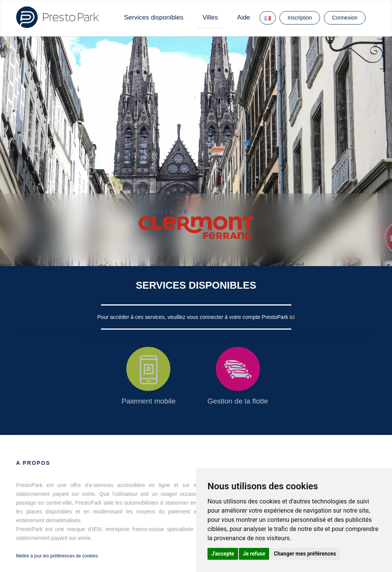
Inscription (300, 18)
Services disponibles (154, 17)
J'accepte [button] (223, 554)
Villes (210, 17)
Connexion (345, 18)
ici (292, 317)
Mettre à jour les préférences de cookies (57, 556)
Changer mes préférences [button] (305, 554)
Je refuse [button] (254, 554)
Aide (243, 17)
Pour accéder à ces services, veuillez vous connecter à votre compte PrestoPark (194, 317)
